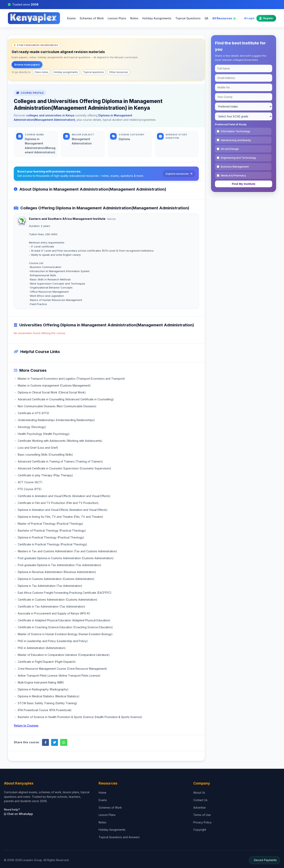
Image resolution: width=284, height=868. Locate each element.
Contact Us (200, 800)
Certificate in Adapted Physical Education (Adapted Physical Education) (64, 620)
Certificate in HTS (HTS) (34, 413)
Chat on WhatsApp (18, 814)
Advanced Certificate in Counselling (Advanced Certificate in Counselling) (66, 399)
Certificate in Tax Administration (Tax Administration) (51, 606)
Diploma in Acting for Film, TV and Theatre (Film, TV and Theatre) (60, 517)
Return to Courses (26, 725)
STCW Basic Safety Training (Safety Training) (47, 703)
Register (266, 18)
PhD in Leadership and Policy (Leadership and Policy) (53, 641)
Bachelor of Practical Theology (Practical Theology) (52, 530)
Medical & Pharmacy (233, 175)
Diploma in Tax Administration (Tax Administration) (50, 586)
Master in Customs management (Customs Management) (54, 385)
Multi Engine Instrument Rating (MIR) (41, 682)
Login (249, 18)
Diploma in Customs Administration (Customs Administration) (56, 579)
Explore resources (179, 174)
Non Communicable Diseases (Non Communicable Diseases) (57, 406)
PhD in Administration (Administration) (42, 648)
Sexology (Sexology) (32, 427)
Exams (71, 18)
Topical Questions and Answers (119, 837)
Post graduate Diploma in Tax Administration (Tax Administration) (60, 565)
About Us (199, 793)
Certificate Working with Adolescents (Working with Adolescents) (60, 441)
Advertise (199, 808)
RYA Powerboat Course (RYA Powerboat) (45, 710)
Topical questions (93, 72)
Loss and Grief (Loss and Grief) (38, 448)
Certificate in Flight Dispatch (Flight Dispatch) (47, 662)
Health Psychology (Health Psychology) (44, 434)
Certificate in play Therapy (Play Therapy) (45, 475)
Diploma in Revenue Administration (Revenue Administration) (57, 572)
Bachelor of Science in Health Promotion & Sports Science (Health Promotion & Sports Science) (80, 717)
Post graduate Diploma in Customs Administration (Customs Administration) (66, 558)
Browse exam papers (27, 65)
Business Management (235, 167)
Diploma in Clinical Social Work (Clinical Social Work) (52, 392)
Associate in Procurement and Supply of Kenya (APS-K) (54, 613)
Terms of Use (202, 815)
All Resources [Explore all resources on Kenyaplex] (224, 18)
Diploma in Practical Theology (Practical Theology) (51, 537)
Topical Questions (188, 18)
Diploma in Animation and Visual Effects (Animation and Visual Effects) (63, 510)
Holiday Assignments (157, 18)
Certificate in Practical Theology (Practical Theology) (52, 544)
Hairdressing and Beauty (236, 140)
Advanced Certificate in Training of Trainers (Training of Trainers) (60, 461)
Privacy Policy (202, 822)
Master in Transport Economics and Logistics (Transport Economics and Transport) (71, 379)
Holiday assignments (66, 72)
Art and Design (230, 149)
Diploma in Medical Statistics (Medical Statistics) (49, 696)
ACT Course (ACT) (30, 482)
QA (206, 18)
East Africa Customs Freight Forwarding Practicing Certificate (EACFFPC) (65, 593)
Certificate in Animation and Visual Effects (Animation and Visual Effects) (64, 496)
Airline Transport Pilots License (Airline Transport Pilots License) (59, 676)
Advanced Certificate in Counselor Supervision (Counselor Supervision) (64, 468)
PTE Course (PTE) (30, 489)
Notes (134, 18)
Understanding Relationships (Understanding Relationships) (56, 420)
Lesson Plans (117, 18)
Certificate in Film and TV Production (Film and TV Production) (58, 503)
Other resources (119, 72)
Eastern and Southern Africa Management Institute (67, 219)
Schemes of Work (92, 18)
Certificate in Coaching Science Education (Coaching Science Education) (65, 627)
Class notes (41, 72)
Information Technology (235, 131)
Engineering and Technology (238, 158)
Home (102, 793)
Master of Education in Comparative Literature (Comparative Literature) (64, 655)
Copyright (200, 830)
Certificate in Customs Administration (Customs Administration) (58, 600)
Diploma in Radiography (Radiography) (43, 689)
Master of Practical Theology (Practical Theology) (50, 524)
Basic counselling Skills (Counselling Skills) (45, 455)
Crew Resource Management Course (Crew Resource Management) (62, 669)
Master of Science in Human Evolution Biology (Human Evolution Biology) (65, 634)
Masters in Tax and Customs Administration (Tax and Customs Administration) (67, 551)
